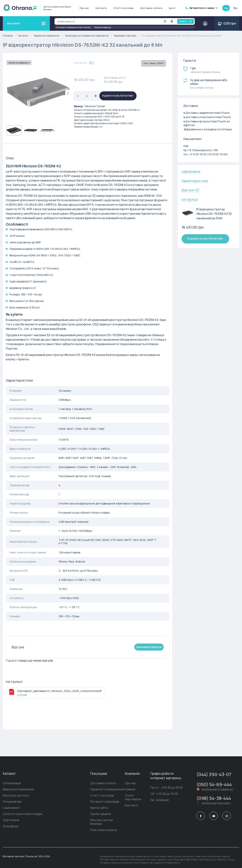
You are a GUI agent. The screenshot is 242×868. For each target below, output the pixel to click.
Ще (172, 8)
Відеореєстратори (128, 36)
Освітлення (11, 820)
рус (235, 8)
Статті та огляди (123, 8)
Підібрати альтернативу (118, 96)
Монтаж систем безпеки (99, 820)
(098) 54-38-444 (214, 798)
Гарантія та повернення (98, 789)
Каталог (26, 36)
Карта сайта (90, 808)
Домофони (11, 826)
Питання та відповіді (96, 802)
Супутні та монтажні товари (23, 814)
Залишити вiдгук (149, 647)
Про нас (84, 8)
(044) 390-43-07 (214, 774)
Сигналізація (12, 783)
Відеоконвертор (103, 27)
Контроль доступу (16, 795)
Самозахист (12, 808)
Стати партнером (133, 795)
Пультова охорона (95, 826)
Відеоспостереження (50, 36)
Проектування (92, 814)
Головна (11, 36)
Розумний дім (12, 802)
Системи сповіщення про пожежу (73, 27)
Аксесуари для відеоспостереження (90, 36)
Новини (125, 789)
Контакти (101, 8)
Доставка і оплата (151, 8)
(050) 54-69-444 (214, 784)
